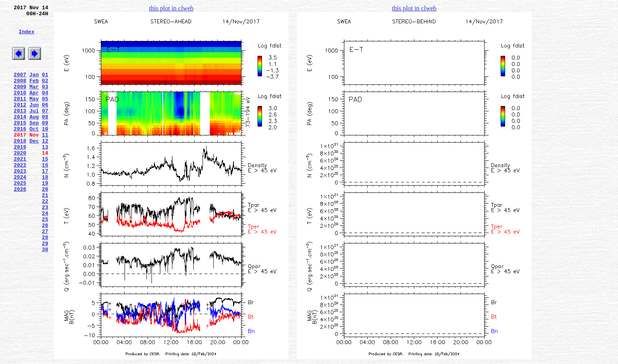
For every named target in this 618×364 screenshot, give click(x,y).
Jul (34, 130)
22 (45, 238)
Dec (34, 166)
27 (45, 274)
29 (45, 289)
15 (45, 188)
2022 (20, 195)
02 (45, 94)
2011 (20, 115)
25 (45, 260)
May (34, 115)
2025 (20, 217)
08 (45, 137)
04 (45, 108)
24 (45, 253)
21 (45, 231)
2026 (20, 224)
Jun (34, 123)
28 (45, 282)
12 (45, 166)
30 (45, 296)
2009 (20, 101)
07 (45, 130)
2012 (20, 123)
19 (45, 217)
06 (45, 123)
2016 (20, 151)
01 (45, 86)
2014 (20, 137)
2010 (20, 108)
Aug (34, 137)
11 (45, 159)
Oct (34, 151)
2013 (20, 130)
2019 (20, 173)
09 (45, 144)
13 (45, 173)
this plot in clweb (171, 8)
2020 (20, 180)
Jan (34, 86)
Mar (34, 101)
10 (45, 151)
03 (45, 101)
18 (45, 209)
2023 (20, 202)
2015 (20, 144)
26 (45, 267)
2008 (20, 94)
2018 (20, 166)
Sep (34, 144)
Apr (34, 108)
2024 (20, 209)
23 (45, 245)
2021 (20, 188)
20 (45, 224)
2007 (20, 86)
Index (26, 37)
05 (45, 115)
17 (45, 202)
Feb (34, 94)
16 (45, 195)
